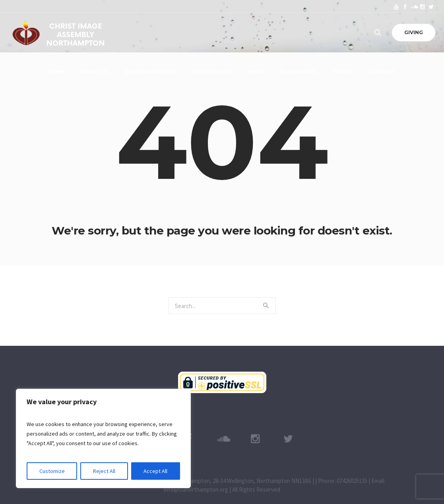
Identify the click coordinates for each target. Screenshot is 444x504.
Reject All (104, 471)
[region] (103, 438)
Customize (52, 471)
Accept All (155, 471)
